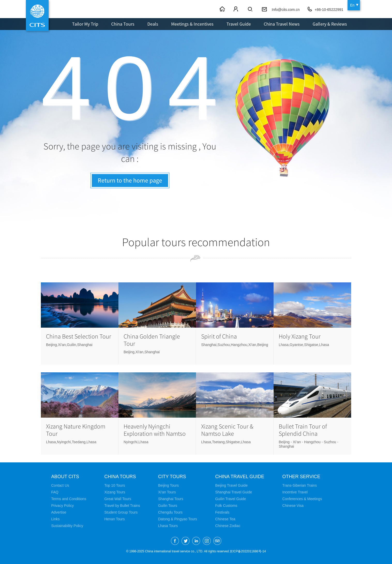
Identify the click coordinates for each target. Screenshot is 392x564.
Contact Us (60, 485)
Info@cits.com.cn (286, 10)
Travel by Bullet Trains (122, 506)
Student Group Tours (121, 512)
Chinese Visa (293, 506)
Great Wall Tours (118, 499)
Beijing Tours (168, 485)
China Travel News (282, 24)
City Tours (172, 477)
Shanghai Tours (171, 499)
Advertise (59, 512)
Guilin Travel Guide (231, 499)
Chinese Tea (225, 519)
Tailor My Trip (85, 24)
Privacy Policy (62, 506)
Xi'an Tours (167, 492)
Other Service (301, 477)
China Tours (123, 24)
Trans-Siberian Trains (300, 485)
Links (55, 519)
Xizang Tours (115, 492)
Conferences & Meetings (302, 499)
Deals (153, 24)
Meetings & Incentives (192, 24)
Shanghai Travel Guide (233, 492)
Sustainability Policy (67, 526)
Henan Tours (114, 519)
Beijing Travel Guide (231, 485)
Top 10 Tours (115, 485)
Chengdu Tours (170, 512)
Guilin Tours (168, 506)
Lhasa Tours (168, 526)
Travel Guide (239, 24)
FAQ (55, 492)
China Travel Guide (240, 477)
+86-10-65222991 (329, 10)
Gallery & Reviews (330, 24)
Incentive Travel (295, 492)
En (352, 5)
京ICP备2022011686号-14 (248, 551)
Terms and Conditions (69, 499)
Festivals (222, 512)
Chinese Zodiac (228, 526)
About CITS (65, 477)
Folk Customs (226, 506)
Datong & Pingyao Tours (178, 519)
